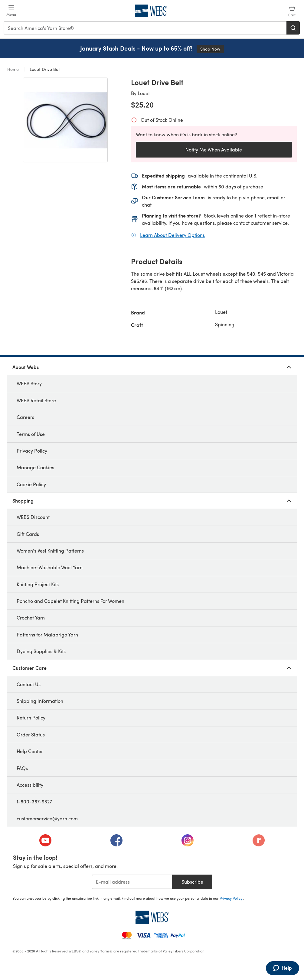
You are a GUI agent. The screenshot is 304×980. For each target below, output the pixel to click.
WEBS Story (29, 383)
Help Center (30, 751)
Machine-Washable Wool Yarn (50, 567)
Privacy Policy (32, 451)
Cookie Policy (31, 484)
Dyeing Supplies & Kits (41, 651)
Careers (25, 417)
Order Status (31, 734)
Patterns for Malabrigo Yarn (47, 635)
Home (14, 69)
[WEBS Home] (152, 917)
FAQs (22, 768)
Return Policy (31, 718)
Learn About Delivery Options (172, 235)
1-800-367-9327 (34, 801)
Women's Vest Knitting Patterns (50, 551)
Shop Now (212, 49)
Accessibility (30, 785)
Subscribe (192, 882)
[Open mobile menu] (11, 11)
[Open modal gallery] (65, 120)
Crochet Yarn (31, 618)
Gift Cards (28, 534)
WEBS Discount (33, 517)
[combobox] (145, 28)
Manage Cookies (35, 467)
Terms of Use (31, 434)
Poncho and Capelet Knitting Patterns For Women (70, 601)
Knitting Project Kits (38, 584)
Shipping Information (40, 701)
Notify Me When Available (214, 149)
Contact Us (29, 684)
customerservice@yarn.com (47, 818)
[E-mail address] (132, 882)
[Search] (293, 28)
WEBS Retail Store (36, 400)
